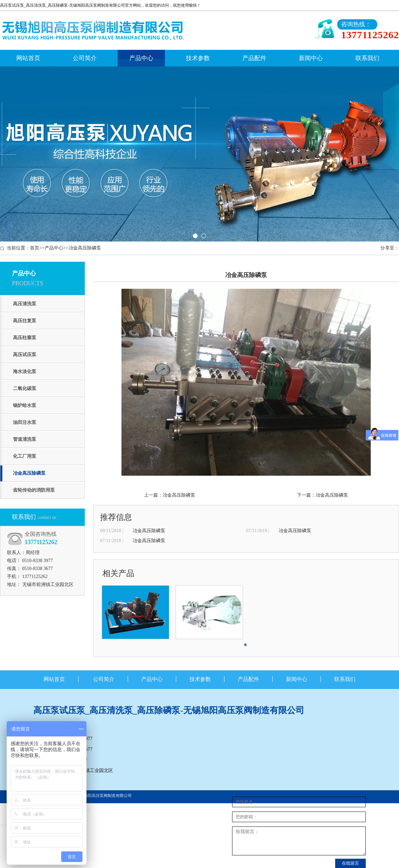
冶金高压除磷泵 (85, 248)
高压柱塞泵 (25, 338)
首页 (35, 248)
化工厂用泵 (25, 456)
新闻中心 (311, 58)
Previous (4, 153)
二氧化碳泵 (25, 388)
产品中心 (141, 58)
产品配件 (254, 58)
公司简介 (85, 58)
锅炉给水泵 (25, 405)
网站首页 (28, 58)
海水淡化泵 (25, 372)
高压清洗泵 (25, 304)
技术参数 (198, 58)
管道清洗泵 (25, 439)
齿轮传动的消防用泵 (34, 490)
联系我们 (367, 58)
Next (395, 153)
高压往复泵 (25, 321)
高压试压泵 (25, 355)
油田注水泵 (25, 422)
